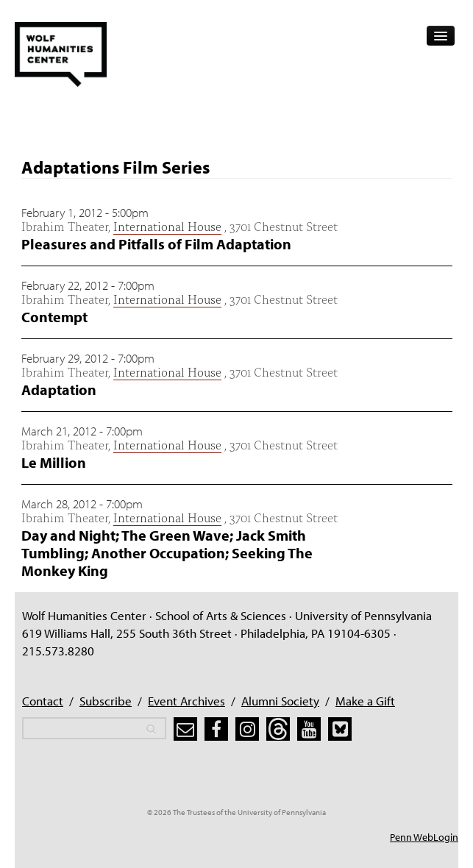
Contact (43, 701)
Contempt (54, 317)
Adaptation (59, 389)
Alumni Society (280, 701)
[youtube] (309, 729)
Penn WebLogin (424, 837)
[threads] (278, 729)
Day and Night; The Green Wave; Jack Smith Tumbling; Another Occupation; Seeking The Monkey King (167, 553)
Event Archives (186, 701)
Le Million (54, 462)
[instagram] (247, 729)
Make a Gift (365, 701)
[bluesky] (340, 729)
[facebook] (216, 729)
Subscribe (106, 701)
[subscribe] (185, 729)
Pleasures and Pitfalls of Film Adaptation (156, 244)
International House (167, 225)
